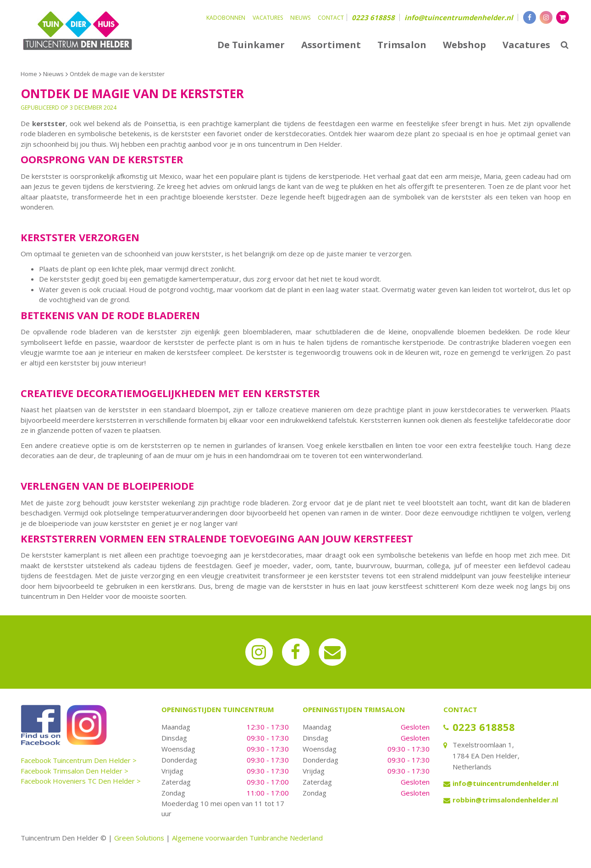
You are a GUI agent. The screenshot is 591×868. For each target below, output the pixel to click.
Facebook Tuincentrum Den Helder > (79, 760)
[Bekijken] (563, 17)
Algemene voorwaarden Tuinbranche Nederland (247, 838)
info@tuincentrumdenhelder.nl (459, 17)
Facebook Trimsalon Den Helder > (75, 771)
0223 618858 (373, 17)
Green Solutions (139, 838)
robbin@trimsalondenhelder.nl (505, 800)
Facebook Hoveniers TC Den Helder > (81, 781)
